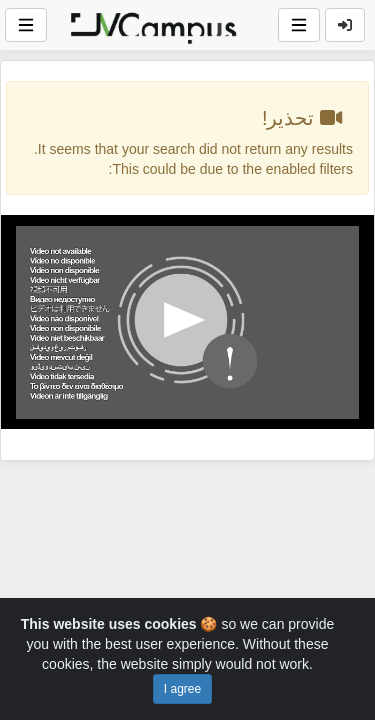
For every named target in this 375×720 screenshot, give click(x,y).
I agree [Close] (182, 689)
